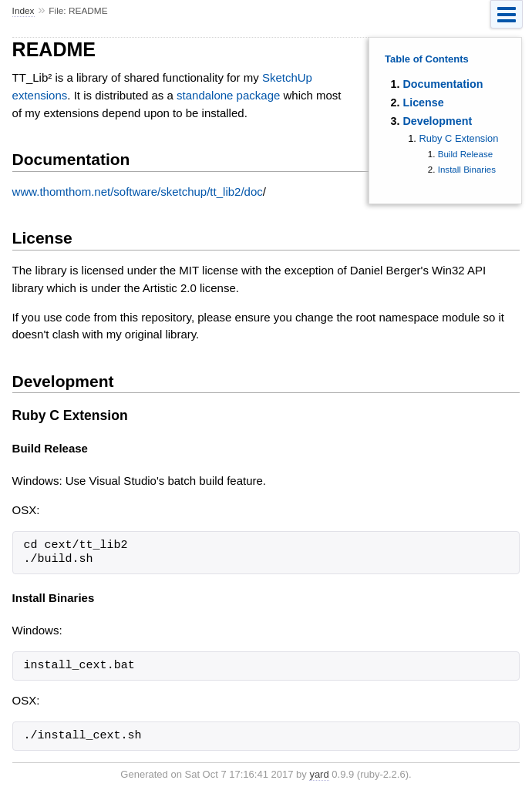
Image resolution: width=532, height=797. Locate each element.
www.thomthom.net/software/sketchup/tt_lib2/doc (138, 192)
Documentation (443, 84)
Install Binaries (467, 170)
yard (319, 774)
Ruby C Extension (458, 138)
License (423, 103)
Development (437, 121)
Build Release (465, 154)
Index (24, 11)
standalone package (228, 95)
